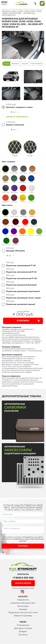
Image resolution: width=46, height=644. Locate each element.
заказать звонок (23, 583)
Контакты (23, 635)
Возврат (23, 632)
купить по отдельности (17, 117)
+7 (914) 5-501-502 (23, 578)
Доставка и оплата (23, 628)
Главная (6, 10)
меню (4, 3)
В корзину (29, 321)
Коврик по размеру (23, 616)
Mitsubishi (29, 10)
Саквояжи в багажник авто (23, 603)
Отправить (23, 546)
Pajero (39, 10)
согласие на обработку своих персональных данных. (23, 540)
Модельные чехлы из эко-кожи (23, 613)
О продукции (23, 625)
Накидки (23, 609)
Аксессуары (23, 606)
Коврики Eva (17, 10)
